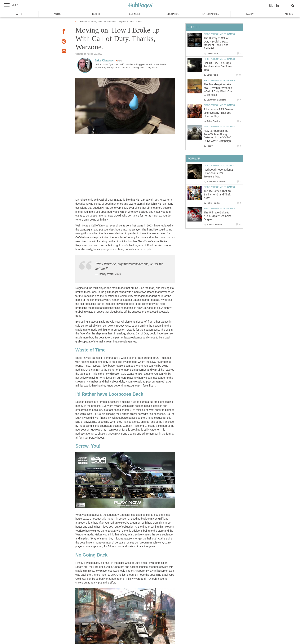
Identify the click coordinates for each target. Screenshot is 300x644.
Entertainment (211, 14)
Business (135, 14)
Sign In (274, 6)
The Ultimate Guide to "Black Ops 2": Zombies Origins (218, 216)
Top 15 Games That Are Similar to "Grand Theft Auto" (218, 195)
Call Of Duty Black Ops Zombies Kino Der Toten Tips (218, 67)
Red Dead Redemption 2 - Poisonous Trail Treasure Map (218, 173)
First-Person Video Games (219, 34)
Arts (19, 14)
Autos (58, 14)
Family (250, 14)
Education (173, 14)
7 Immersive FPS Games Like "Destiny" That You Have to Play (218, 113)
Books (96, 14)
